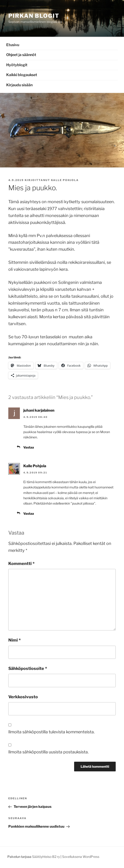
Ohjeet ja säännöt (21, 55)
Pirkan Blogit (34, 16)
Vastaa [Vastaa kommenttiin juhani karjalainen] (29, 447)
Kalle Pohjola (65, 180)
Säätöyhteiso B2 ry (46, 857)
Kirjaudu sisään (19, 85)
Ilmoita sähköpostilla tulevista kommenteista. (51, 732)
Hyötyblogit (17, 65)
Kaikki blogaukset (22, 75)
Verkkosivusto (23, 697)
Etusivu (13, 45)
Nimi (15, 640)
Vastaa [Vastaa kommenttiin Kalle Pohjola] (29, 513)
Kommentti (21, 563)
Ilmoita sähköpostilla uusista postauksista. (48, 752)
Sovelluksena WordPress (81, 857)
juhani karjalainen (39, 410)
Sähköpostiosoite (28, 668)
